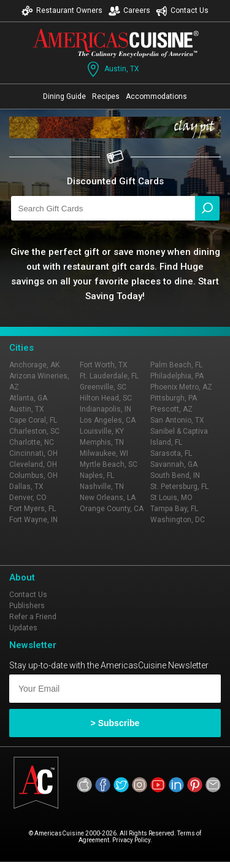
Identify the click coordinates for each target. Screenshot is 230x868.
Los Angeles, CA (108, 420)
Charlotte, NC (32, 442)
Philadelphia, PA (177, 376)
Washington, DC (178, 520)
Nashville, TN (102, 487)
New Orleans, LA (108, 498)
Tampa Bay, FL (174, 509)
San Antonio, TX (177, 420)
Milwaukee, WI (104, 453)
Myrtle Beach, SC (109, 464)
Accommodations (156, 96)
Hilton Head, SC (106, 398)
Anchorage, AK (34, 365)
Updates (23, 628)
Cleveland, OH (33, 464)
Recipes (106, 96)
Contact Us (182, 11)
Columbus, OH (33, 475)
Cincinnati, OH (33, 453)
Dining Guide (64, 96)
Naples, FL (97, 475)
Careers (129, 11)
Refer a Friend (33, 617)
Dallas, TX (26, 487)
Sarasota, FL (171, 453)
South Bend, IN (175, 475)
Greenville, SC (103, 387)
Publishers (27, 606)
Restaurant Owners (62, 11)
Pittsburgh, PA (174, 398)
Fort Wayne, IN (33, 520)
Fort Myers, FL (33, 509)
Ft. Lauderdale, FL (109, 376)
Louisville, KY (102, 431)
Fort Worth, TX (104, 365)
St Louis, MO (171, 498)
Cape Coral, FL (33, 420)
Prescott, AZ (171, 409)
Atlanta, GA (28, 398)
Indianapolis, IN (105, 409)
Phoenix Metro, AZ (181, 387)
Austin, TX (112, 69)
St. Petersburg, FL (179, 487)
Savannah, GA (174, 464)
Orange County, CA (112, 509)
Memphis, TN (102, 442)
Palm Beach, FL (176, 365)
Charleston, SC (34, 431)
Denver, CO (28, 498)
